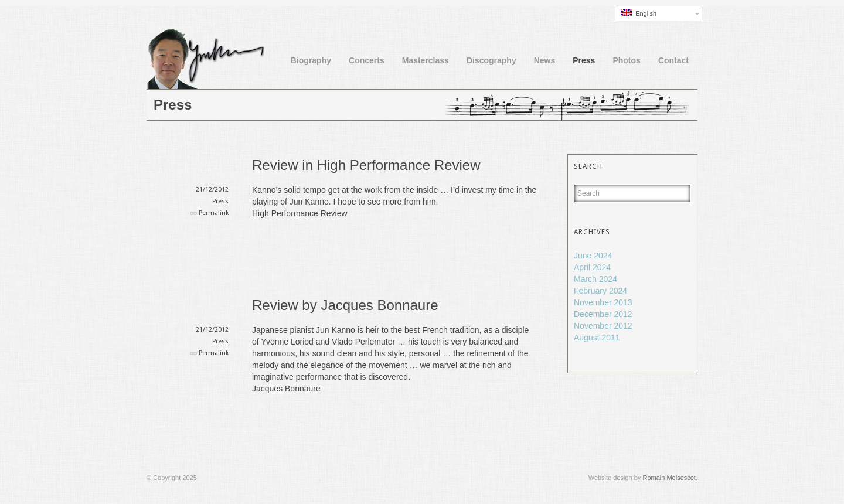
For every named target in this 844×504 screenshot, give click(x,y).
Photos (626, 60)
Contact (673, 60)
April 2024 (592, 267)
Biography (311, 60)
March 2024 (595, 279)
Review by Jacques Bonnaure (345, 305)
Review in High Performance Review (366, 165)
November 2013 (603, 302)
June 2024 (593, 256)
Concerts (367, 60)
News (545, 60)
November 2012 (603, 326)
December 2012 (603, 314)
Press (584, 60)
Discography (491, 60)
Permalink (214, 213)
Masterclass (426, 60)
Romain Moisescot (669, 478)
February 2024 (600, 291)
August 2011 (597, 338)
